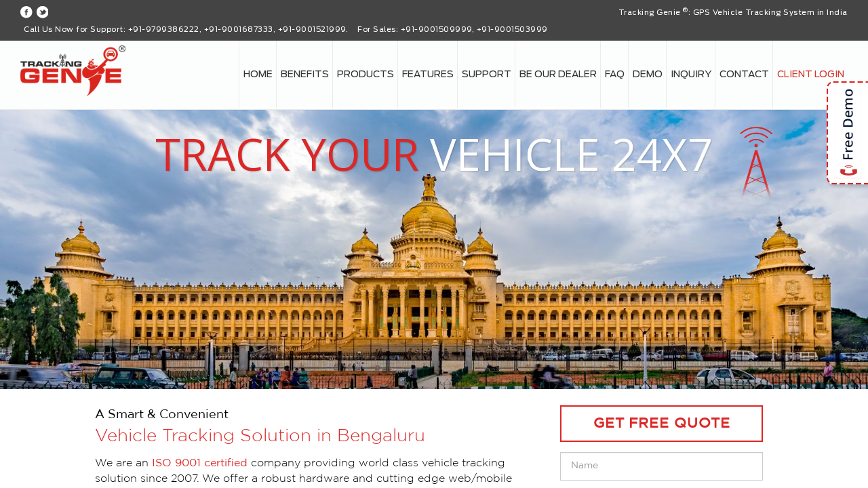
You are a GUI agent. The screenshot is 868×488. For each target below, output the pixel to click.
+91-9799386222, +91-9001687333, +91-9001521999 (237, 29)
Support (487, 75)
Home (258, 75)
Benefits (305, 75)
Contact (744, 75)
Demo (648, 75)
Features (428, 75)
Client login (811, 75)
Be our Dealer (558, 75)
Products (366, 75)
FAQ (615, 75)
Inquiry (691, 75)
